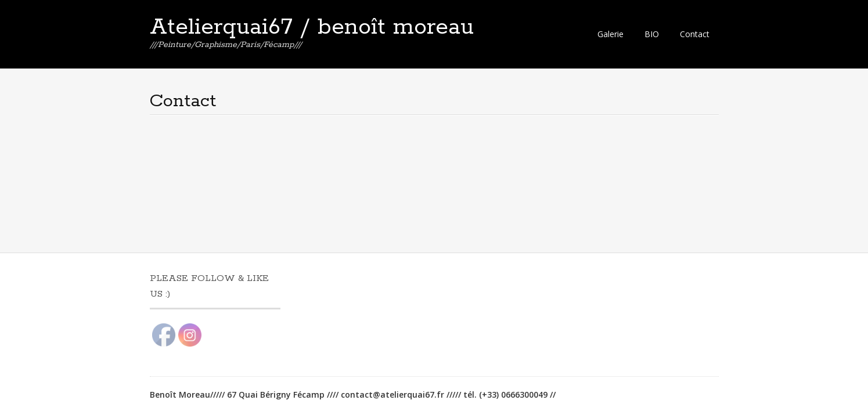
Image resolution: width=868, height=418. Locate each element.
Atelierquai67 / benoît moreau (312, 27)
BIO (652, 34)
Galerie (611, 34)
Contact (695, 34)
